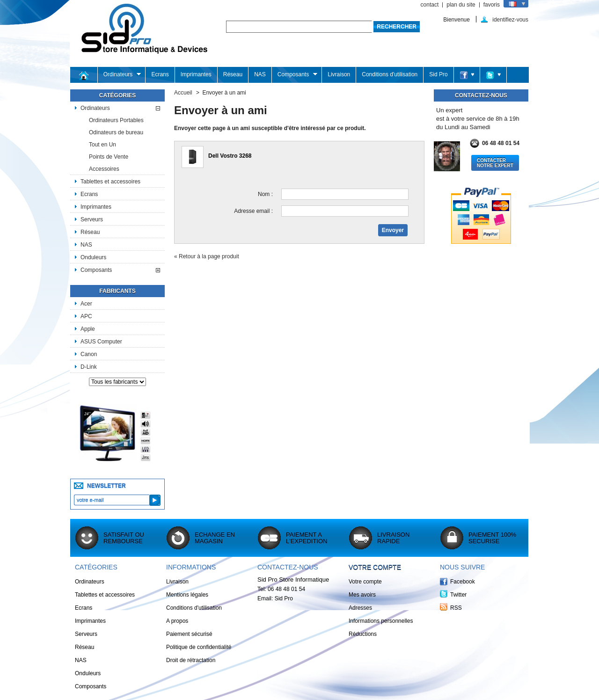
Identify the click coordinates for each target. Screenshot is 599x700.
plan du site (461, 5)
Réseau (233, 74)
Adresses (360, 608)
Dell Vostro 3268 (230, 156)
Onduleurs (93, 257)
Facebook (463, 582)
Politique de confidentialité (199, 647)
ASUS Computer (101, 342)
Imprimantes (196, 74)
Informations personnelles (381, 621)
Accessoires (104, 169)
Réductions (363, 634)
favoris (492, 5)
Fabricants (117, 291)
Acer (86, 304)
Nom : (265, 194)
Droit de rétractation (191, 660)
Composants (295, 75)
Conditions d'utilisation (390, 74)
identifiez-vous (510, 19)
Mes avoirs (362, 595)
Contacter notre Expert (495, 163)
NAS (260, 74)
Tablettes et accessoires (110, 182)
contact (430, 5)
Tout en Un (102, 145)
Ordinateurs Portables (116, 120)
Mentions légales (187, 595)
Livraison (339, 74)
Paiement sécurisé (189, 634)
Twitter (458, 595)
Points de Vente (109, 157)
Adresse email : (253, 211)
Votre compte (375, 567)
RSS (456, 608)
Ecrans (160, 74)
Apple (88, 329)
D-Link (89, 367)
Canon (89, 354)
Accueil (183, 93)
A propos (177, 621)
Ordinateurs (120, 75)
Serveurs (92, 219)
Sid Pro (438, 74)
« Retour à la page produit (207, 256)
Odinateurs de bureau (116, 132)
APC (86, 316)
